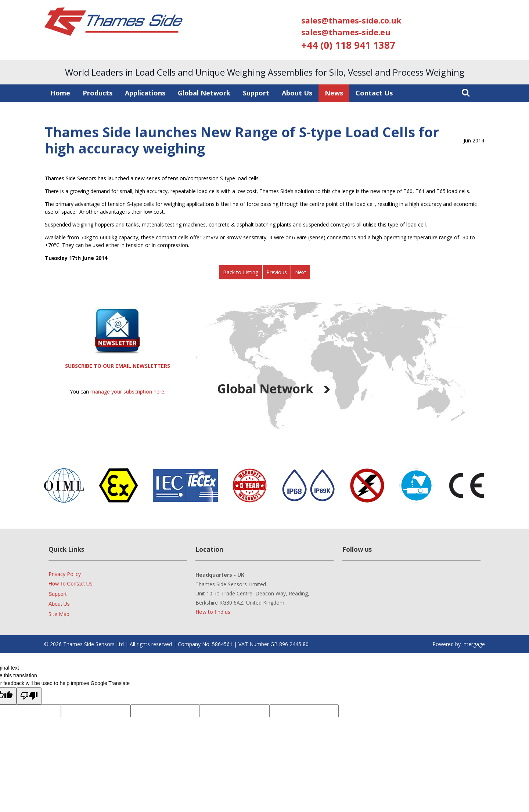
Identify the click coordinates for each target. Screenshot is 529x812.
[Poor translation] (29, 696)
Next (301, 272)
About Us (297, 93)
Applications (145, 93)
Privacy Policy (65, 574)
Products (98, 93)
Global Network (204, 93)
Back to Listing (241, 272)
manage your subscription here (127, 391)
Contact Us (374, 93)
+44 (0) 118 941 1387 (348, 45)
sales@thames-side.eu (346, 32)
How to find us (213, 612)
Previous (277, 272)
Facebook (399, 579)
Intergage (474, 644)
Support (256, 93)
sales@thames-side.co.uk (351, 21)
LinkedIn (352, 579)
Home (60, 93)
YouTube (376, 579)
